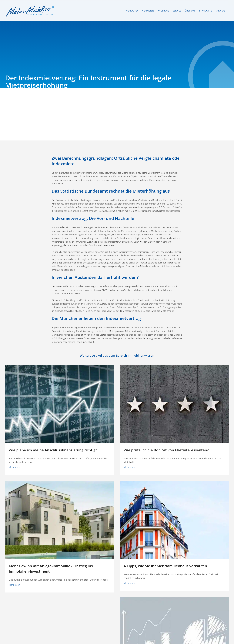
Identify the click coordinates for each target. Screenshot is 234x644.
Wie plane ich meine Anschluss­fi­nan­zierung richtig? (53, 450)
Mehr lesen (14, 467)
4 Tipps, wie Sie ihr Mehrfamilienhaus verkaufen (165, 566)
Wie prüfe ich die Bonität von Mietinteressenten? (166, 450)
